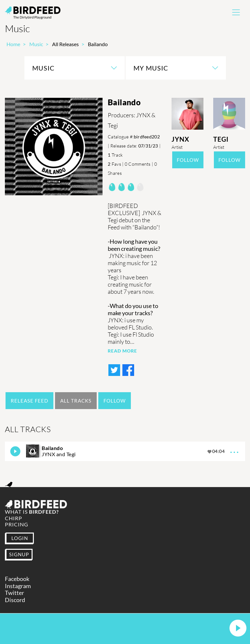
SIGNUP (19, 554)
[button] (238, 629)
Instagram (18, 586)
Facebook (17, 579)
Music (36, 44)
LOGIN (20, 538)
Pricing (17, 524)
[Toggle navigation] (236, 12)
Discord (15, 600)
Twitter (14, 593)
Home (13, 44)
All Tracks (76, 401)
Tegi (221, 139)
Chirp (14, 518)
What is (32, 512)
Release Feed (29, 401)
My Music (151, 68)
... (235, 450)
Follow (188, 160)
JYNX (181, 139)
